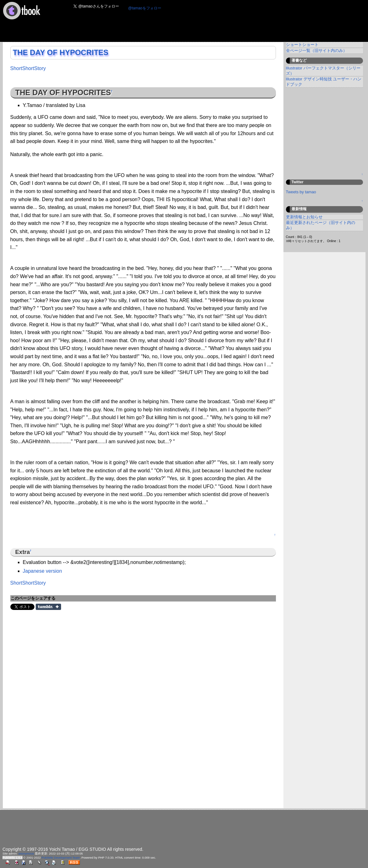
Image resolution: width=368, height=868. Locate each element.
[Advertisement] (183, 27)
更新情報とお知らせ (304, 217)
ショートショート (302, 45)
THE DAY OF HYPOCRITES (61, 52)
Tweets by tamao (301, 192)
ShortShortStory (28, 68)
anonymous (26, 853)
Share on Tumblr (48, 607)
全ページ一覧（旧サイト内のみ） (316, 51)
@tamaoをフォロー (145, 8)
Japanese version (42, 571)
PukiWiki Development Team (61, 858)
